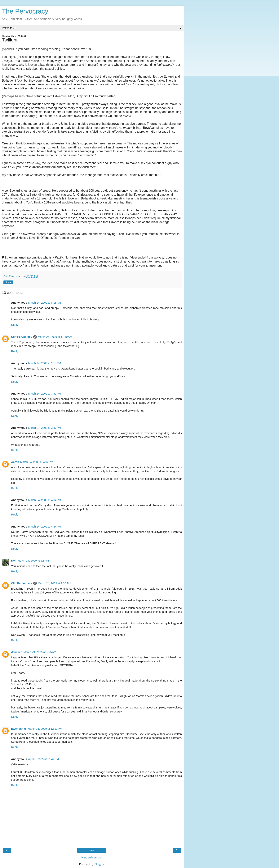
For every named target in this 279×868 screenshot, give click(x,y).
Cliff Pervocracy (22, 337)
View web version (92, 857)
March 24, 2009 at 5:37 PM (34, 561)
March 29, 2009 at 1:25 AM (40, 652)
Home (92, 850)
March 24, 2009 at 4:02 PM (37, 462)
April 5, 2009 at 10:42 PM (43, 759)
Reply (15, 325)
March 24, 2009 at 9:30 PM (54, 583)
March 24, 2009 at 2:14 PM (45, 363)
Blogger (99, 864)
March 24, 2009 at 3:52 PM (45, 394)
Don (14, 561)
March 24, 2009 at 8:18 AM (44, 303)
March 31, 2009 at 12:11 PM (45, 729)
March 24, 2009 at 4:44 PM (45, 527)
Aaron (15, 462)
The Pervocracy (25, 11)
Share (8, 282)
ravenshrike (19, 729)
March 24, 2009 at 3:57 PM (45, 428)
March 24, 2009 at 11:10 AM (55, 337)
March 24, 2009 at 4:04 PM (45, 500)
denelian (17, 652)
